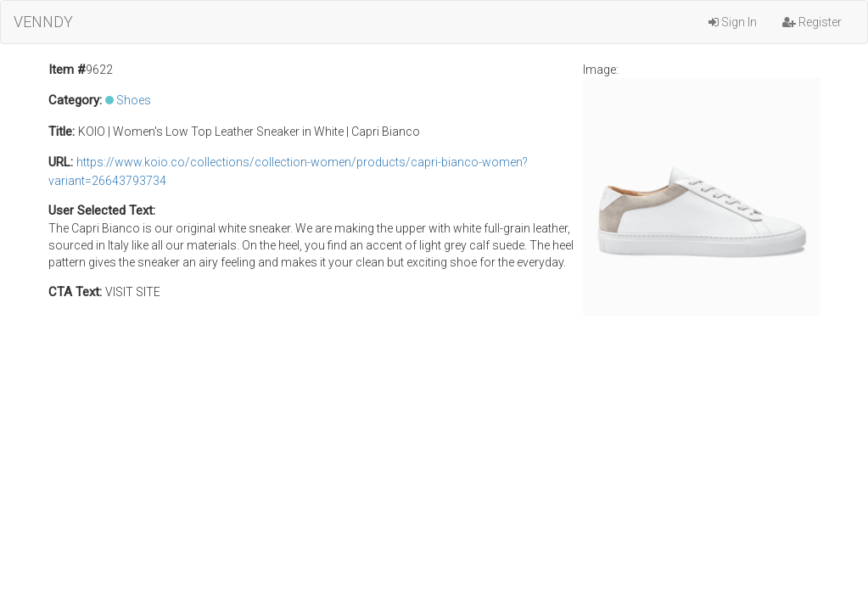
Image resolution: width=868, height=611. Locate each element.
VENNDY (43, 22)
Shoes (134, 100)
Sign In (733, 22)
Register (812, 22)
